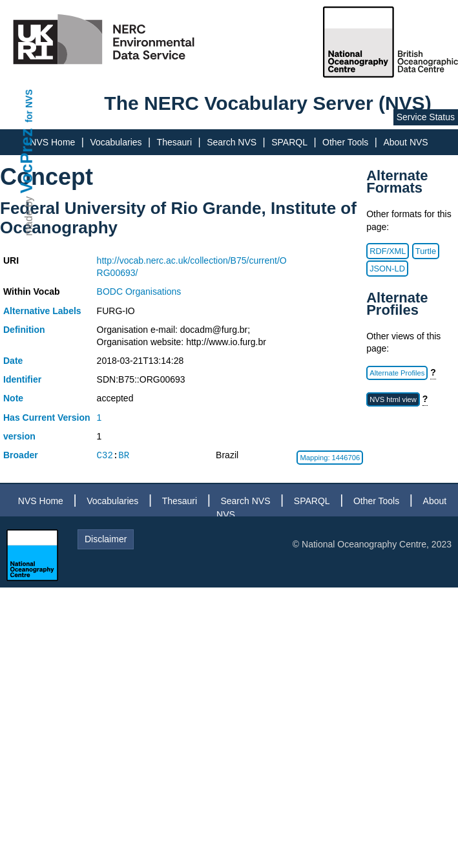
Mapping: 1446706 (330, 458)
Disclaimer (106, 539)
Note (13, 398)
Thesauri (174, 142)
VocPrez (26, 161)
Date (13, 361)
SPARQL (289, 142)
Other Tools (345, 142)
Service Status (426, 117)
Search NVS (232, 142)
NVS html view (393, 399)
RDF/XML (388, 251)
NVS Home (52, 142)
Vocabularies (116, 142)
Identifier (22, 379)
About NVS (405, 142)
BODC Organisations (139, 291)
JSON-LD (387, 269)
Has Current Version (47, 418)
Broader (21, 455)
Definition (24, 330)
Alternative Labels (42, 311)
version (19, 436)
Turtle (426, 251)
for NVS (29, 106)
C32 (105, 455)
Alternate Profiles (397, 373)
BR (124, 455)
